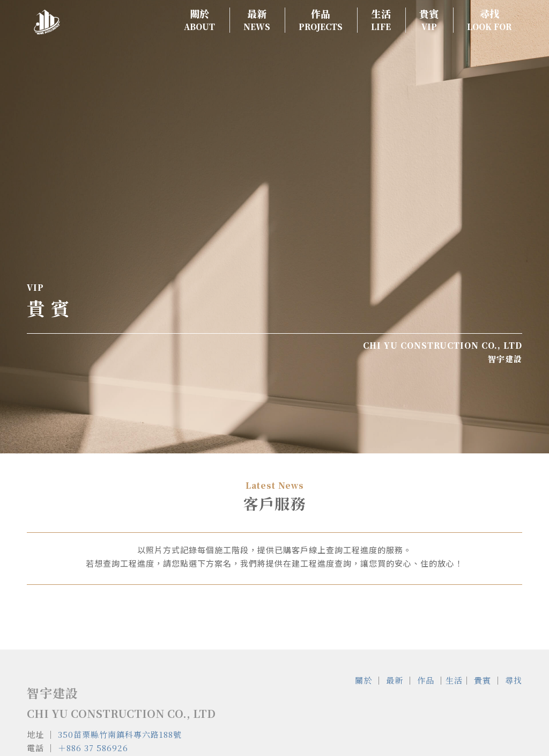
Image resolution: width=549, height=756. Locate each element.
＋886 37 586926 (93, 748)
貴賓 (483, 680)
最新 (395, 680)
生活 (454, 680)
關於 (363, 680)
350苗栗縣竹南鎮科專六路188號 (120, 734)
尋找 (514, 680)
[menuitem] (196, 20)
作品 (426, 680)
